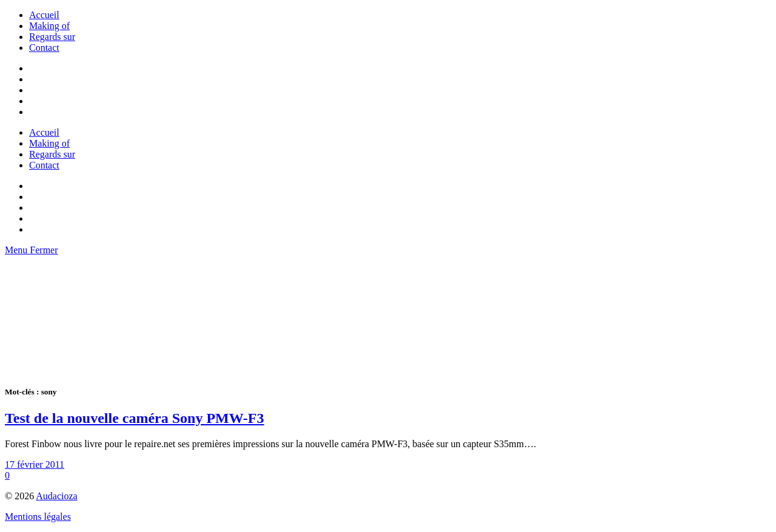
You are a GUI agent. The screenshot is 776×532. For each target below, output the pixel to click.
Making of (49, 26)
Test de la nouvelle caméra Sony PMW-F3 (135, 418)
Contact (44, 48)
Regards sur (52, 37)
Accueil (44, 15)
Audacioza (56, 496)
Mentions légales (38, 517)
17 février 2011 (35, 464)
